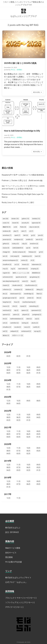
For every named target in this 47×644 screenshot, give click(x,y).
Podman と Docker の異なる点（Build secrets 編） (23, 180)
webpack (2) (14, 331)
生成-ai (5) (6, 248)
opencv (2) (25, 310)
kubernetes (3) (36, 265)
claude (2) (6, 285)
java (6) (40, 235)
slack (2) (29, 319)
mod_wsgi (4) (15, 256)
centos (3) (24, 260)
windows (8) (7, 231)
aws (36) (6, 219)
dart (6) (26, 235)
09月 (38, 367)
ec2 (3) (17, 265)
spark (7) (17, 235)
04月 (9, 373)
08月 (9, 370)
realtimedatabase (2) (17, 319)
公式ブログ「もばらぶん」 (16, 582)
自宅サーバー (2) (18, 335)
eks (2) (5, 294)
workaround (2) (26, 331)
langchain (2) (7, 302)
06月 (28, 370)
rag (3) (13, 269)
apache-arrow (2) (21, 277)
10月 (28, 367)
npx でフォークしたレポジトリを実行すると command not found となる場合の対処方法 (23, 187)
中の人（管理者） (17, 70)
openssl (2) (6, 315)
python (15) (25, 219)
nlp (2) (16, 310)
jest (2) (22, 298)
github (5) (6, 244)
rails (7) (24, 231)
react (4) (38, 256)
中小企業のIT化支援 (14, 562)
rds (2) (5, 319)
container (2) (18, 290)
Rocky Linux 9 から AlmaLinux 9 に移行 (18, 202)
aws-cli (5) (39, 240)
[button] (24, 63)
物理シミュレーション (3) (21, 273)
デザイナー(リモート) (14, 607)
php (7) (16, 231)
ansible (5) (29, 240)
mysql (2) (23, 306)
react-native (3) (23, 269)
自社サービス (11, 553)
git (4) (41, 252)
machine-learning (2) (29, 302)
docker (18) (15, 219)
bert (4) (36, 248)
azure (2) (25, 281)
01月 (28, 356)
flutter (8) (23, 227)
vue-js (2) (27, 327)
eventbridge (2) (29, 294)
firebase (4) (32, 252)
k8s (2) (39, 298)
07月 (19, 370)
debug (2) (40, 290)
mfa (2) (15, 306)
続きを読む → (38, 92)
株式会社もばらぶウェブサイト (18, 578)
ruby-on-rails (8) (34, 227)
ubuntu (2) (35, 323)
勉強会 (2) (6, 335)
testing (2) (25, 323)
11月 (19, 367)
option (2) (16, 315)
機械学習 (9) (7, 227)
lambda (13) (36, 219)
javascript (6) (7, 240)
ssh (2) (5, 323)
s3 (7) (31, 231)
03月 (9, 356)
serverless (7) (7, 235)
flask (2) (39, 294)
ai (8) (15, 227)
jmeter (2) (30, 298)
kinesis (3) (25, 265)
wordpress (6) (19, 240)
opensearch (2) (36, 310)
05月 (38, 370)
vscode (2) (18, 327)
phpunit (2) (26, 315)
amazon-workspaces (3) (10, 260)
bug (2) (33, 281)
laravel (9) (15, 223)
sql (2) (37, 319)
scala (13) (6, 223)
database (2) (29, 290)
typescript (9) (36, 223)
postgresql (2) (37, 315)
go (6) (33, 235)
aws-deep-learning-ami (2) (11, 281)
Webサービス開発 (13, 548)
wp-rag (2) (37, 331)
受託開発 (9, 557)
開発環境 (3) (36, 273)
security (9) (25, 223)
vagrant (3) (6, 273)
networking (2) (34, 306)
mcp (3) (5, 269)
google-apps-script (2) (10, 298)
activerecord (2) (8, 277)
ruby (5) (24, 244)
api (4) (28, 248)
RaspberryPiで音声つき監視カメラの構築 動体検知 (23, 175)
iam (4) (5, 256)
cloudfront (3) (7, 265)
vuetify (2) (36, 327)
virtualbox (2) (7, 327)
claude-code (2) (17, 285)
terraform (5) (34, 244)
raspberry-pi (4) (27, 256)
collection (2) (7, 290)
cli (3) (32, 260)
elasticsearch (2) (16, 294)
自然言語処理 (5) (18, 248)
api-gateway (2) (35, 277)
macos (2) (6, 306)
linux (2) (17, 302)
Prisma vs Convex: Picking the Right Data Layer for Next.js (23, 196)
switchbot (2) (14, 323)
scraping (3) (35, 269)
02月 (19, 356)
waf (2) (5, 331)
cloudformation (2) (31, 285)
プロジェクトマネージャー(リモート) (21, 598)
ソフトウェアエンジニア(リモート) (20, 602)
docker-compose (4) (19, 252)
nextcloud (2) (7, 310)
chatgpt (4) (6, 252)
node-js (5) (15, 244)
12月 (9, 367)
